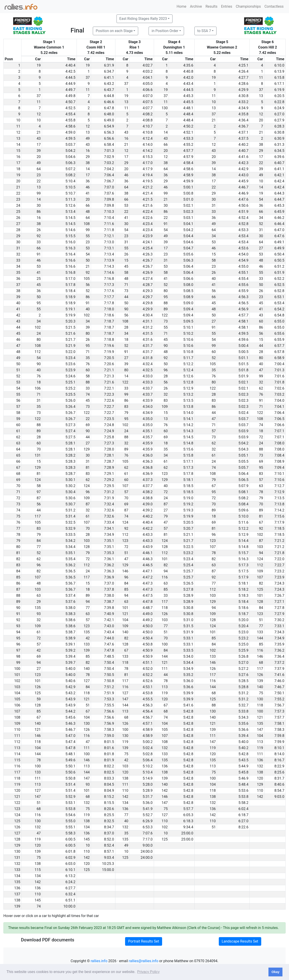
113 (165, 687)
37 (88, 78)
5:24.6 (70, 376)
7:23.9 (279, 577)
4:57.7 (188, 151)
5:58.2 (243, 803)
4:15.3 (148, 157)
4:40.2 (243, 145)
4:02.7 (148, 65)
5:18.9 (70, 297)
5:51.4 (70, 784)
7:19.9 (109, 352)
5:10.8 (188, 352)
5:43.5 (243, 760)
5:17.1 (188, 461)
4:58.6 (70, 126)
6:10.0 (279, 65)
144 (260, 638)
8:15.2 (109, 797)
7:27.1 (279, 602)
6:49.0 (109, 120)
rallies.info (99, 961)
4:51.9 (243, 212)
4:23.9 (148, 236)
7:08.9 (279, 461)
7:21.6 (109, 382)
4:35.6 (188, 65)
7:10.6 (279, 480)
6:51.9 (279, 273)
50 (88, 260)
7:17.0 (148, 839)
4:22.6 (148, 218)
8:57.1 (109, 851)
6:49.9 (279, 248)
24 (39, 333)
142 (165, 791)
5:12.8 (188, 382)
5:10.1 (188, 327)
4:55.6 (243, 285)
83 (166, 401)
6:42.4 (279, 181)
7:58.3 (109, 730)
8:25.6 (279, 772)
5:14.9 (148, 778)
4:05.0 (148, 84)
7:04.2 (109, 169)
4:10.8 (148, 132)
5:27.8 (188, 589)
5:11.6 (243, 522)
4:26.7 (148, 260)
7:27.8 (279, 608)
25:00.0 (187, 833)
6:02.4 (243, 809)
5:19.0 (188, 498)
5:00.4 (243, 346)
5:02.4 (243, 413)
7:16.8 (109, 279)
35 (88, 358)
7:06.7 (109, 181)
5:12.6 (70, 206)
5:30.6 (70, 498)
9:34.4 (188, 827)
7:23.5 (109, 419)
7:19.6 (109, 346)
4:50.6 (243, 206)
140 (125, 632)
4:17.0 (148, 163)
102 (87, 315)
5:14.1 (188, 419)
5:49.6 (70, 760)
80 (166, 291)
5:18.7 (243, 614)
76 (88, 364)
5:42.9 (70, 687)
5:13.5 (188, 401)
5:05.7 (243, 468)
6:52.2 (279, 279)
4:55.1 (243, 273)
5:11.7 (188, 358)
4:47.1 (148, 571)
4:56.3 (243, 297)
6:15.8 (279, 78)
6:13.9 (279, 71)
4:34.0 (148, 407)
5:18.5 (188, 486)
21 (214, 120)
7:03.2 (109, 163)
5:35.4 (70, 559)
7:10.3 (109, 212)
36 (166, 175)
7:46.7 (279, 687)
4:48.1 (188, 108)
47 (261, 370)
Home (181, 6)
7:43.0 (109, 626)
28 (126, 327)
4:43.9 (148, 547)
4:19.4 (148, 175)
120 (165, 699)
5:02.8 (148, 754)
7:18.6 (109, 315)
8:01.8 (109, 754)
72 (261, 437)
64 (39, 169)
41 (88, 193)
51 (126, 553)
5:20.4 (243, 626)
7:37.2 (279, 663)
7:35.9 (279, 644)
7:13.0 (109, 242)
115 (38, 870)
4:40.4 (70, 65)
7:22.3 (109, 394)
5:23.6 (70, 364)
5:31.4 (70, 516)
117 (38, 516)
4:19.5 (148, 181)
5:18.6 (243, 608)
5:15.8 (188, 455)
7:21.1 (109, 370)
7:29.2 (109, 480)
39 (39, 151)
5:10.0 (243, 516)
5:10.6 (188, 340)
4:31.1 (148, 321)
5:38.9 (70, 638)
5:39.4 (70, 656)
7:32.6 (109, 510)
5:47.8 (70, 748)
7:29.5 (109, 486)
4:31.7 (148, 346)
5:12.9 (188, 388)
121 (125, 614)
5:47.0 (70, 736)
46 (126, 175)
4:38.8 (148, 498)
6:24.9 (279, 108)
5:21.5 (70, 327)
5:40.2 (243, 748)
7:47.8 (109, 650)
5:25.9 (243, 650)
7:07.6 (109, 193)
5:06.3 (70, 163)
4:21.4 (148, 193)
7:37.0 (109, 583)
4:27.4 (148, 279)
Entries (227, 6)
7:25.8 (109, 437)
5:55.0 (70, 821)
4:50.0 (148, 626)
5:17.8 (70, 285)
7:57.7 (279, 717)
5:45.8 (243, 772)
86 (39, 212)
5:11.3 (70, 199)
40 (214, 279)
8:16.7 (279, 760)
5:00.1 (188, 187)
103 (87, 541)
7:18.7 (109, 321)
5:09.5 (188, 321)
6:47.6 (279, 236)
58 (214, 260)
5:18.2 (243, 589)
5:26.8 (243, 656)
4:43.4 (188, 84)
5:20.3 (70, 321)
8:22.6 (243, 827)
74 (88, 394)
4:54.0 (243, 254)
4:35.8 (243, 114)
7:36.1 (109, 559)
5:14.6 (70, 230)
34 (261, 218)
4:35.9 (148, 443)
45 (126, 266)
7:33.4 (109, 522)
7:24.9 (109, 431)
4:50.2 (188, 126)
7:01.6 (279, 376)
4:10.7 (148, 126)
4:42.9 (243, 169)
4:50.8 (148, 644)
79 (126, 413)
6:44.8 (109, 96)
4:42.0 (188, 78)
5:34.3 (243, 717)
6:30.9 (279, 138)
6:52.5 (279, 285)
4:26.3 (148, 254)
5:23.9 (70, 370)
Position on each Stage (114, 31)
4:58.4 (188, 163)
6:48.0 (109, 114)
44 (126, 297)
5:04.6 (70, 157)
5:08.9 (188, 297)
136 (260, 760)
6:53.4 (279, 303)
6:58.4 (109, 145)
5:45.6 (70, 717)
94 (261, 553)
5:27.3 (70, 425)
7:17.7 (109, 297)
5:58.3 (70, 833)
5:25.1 (70, 382)
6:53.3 (148, 827)
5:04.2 (70, 151)
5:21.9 (70, 346)
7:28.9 (109, 468)
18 (126, 340)
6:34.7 (109, 71)
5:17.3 (188, 468)
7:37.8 (109, 589)
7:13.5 (279, 498)
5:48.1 (70, 754)
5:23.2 (188, 553)
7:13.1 (109, 248)
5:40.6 (70, 681)
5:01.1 (243, 358)
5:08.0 (188, 285)
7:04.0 (279, 401)
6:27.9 (279, 120)
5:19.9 (70, 315)
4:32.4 (148, 364)
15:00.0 (108, 870)
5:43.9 (70, 699)
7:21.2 (279, 541)
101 (165, 559)
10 (214, 102)
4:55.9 (243, 291)
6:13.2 (70, 876)
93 (39, 614)
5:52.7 (148, 815)
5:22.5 (188, 547)
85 (126, 589)
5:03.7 (70, 145)
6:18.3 (188, 821)
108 (87, 224)
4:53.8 (148, 693)
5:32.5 (70, 522)
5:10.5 (70, 187)
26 (39, 230)
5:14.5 (70, 218)
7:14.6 (109, 273)
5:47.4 (70, 742)
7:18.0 (109, 309)
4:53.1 (148, 687)
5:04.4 (188, 236)
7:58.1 (279, 723)
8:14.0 (279, 754)
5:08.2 (70, 175)
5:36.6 (188, 687)
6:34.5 (279, 151)
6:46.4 (279, 224)
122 (165, 315)
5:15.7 (243, 553)
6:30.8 (279, 132)
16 (126, 138)
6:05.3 (188, 815)
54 (261, 199)
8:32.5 (109, 821)
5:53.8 (243, 797)
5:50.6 (70, 772)
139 (87, 650)
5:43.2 (70, 693)
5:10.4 (70, 181)
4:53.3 (188, 138)
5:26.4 (70, 407)
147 (125, 699)
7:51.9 (109, 693)
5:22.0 (70, 352)
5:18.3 (243, 596)
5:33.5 (70, 535)
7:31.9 (109, 498)
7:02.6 (279, 388)
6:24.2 (70, 882)
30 (214, 199)
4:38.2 (148, 492)
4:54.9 (243, 260)
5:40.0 (70, 669)
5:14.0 (188, 413)
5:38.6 (70, 620)
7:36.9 (109, 577)
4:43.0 (243, 175)
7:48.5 (109, 656)
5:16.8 (70, 273)
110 (125, 791)
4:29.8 (148, 303)
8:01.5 (109, 742)
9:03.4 (109, 858)
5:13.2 (188, 394)
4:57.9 (188, 157)
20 (261, 120)
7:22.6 (109, 401)
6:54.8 (279, 315)
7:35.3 (109, 553)
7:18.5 (279, 528)
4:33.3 (148, 382)
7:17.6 (109, 291)
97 (39, 492)
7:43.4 (109, 632)
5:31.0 (188, 620)
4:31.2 (148, 327)
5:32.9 (70, 528)
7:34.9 (109, 535)
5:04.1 (188, 224)
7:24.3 (279, 583)
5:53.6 (243, 791)
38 (261, 145)
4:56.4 (148, 711)
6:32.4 (70, 894)
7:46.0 (279, 681)
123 (165, 474)
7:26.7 (279, 596)
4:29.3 (148, 291)
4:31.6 (148, 340)
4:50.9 (148, 650)
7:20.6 (109, 364)
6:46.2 (279, 218)
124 (38, 480)
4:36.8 (148, 468)
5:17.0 (70, 279)
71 (126, 285)
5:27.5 (70, 437)
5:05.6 (188, 254)
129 (87, 449)
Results (211, 6)
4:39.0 (148, 504)
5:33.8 (243, 711)
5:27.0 (243, 663)
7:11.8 (109, 230)
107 (125, 486)
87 (39, 498)
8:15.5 (109, 803)
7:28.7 (109, 461)
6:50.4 (279, 254)
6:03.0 (70, 864)
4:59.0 (70, 132)
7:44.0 (109, 638)
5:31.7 (148, 797)
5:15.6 (188, 449)
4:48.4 (188, 114)
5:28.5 (243, 681)
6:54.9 (109, 126)
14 (166, 132)
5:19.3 (188, 510)
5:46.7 (70, 730)
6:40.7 (279, 163)
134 (125, 803)
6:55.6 (279, 333)
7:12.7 (279, 486)
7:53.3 (109, 699)
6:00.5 (70, 839)
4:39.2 (148, 510)
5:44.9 (243, 766)
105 (87, 279)
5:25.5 (70, 394)
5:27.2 (243, 669)
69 (88, 425)
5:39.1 (70, 644)
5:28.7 (70, 474)
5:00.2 (148, 742)
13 (261, 96)
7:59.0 (109, 736)
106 (38, 388)
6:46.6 (109, 102)
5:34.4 (70, 547)
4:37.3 (148, 480)
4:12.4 (148, 138)
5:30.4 (70, 492)
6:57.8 (279, 352)
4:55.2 (188, 145)
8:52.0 (109, 839)
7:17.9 (279, 522)
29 (261, 151)
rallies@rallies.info (144, 961)
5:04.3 (243, 449)
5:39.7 (70, 663)
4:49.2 (148, 620)
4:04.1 (148, 78)
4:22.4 (148, 212)
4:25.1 (243, 65)
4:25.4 (148, 248)
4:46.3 (148, 559)
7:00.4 (279, 364)
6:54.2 (279, 309)
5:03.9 (243, 431)
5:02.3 (188, 212)
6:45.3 (279, 206)
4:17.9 (148, 169)
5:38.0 (70, 608)
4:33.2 (243, 102)
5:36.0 (188, 681)
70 (39, 449)
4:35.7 (148, 437)
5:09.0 (188, 303)
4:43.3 (148, 535)
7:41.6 (279, 675)
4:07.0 (148, 96)
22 (261, 163)
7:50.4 (109, 663)
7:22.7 (109, 407)
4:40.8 (188, 71)
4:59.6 (243, 340)
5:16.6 (70, 260)
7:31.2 (109, 492)
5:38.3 (70, 614)
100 (165, 644)
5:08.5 (188, 291)
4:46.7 (243, 187)
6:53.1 (279, 297)
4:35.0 (148, 419)
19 (39, 65)
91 (166, 224)
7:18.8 (109, 340)
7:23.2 (279, 571)
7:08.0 (279, 443)
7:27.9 (279, 614)
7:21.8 (279, 553)
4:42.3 (243, 163)
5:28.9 (188, 596)
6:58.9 (279, 358)
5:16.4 (70, 254)
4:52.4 (243, 218)
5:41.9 (148, 809)
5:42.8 (188, 711)
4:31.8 (148, 358)
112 (38, 352)
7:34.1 (109, 528)
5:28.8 (243, 687)
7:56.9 (109, 723)
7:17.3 (109, 285)
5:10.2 (188, 333)
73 (126, 291)
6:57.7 (279, 346)
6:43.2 (109, 84)
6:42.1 (279, 175)
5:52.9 (70, 797)
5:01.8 (243, 370)
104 (125, 620)
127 (87, 681)
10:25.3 (108, 864)
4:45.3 (188, 96)
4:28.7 (148, 285)
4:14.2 (148, 151)
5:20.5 (188, 522)
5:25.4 (188, 565)
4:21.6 (148, 206)
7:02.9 (109, 157)
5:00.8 (188, 193)
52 (261, 224)
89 (166, 309)
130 (165, 108)
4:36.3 (148, 461)
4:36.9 (148, 474)
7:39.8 (109, 608)
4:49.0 (148, 614)
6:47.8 (109, 108)
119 (165, 693)
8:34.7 (109, 827)
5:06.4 (188, 266)
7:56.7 (279, 705)
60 (261, 321)
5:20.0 (243, 620)
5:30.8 (188, 608)
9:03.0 (279, 797)
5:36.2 (70, 565)
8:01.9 (109, 760)
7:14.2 (279, 510)
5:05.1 (243, 455)
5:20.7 (188, 528)
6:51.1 (70, 900)
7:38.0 (109, 596)
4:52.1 (188, 132)
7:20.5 (109, 358)
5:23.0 (243, 632)
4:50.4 (148, 638)
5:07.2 (70, 169)
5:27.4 (70, 431)
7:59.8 (279, 736)
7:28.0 (109, 449)
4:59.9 (188, 181)
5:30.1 (70, 480)
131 (38, 455)
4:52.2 (148, 675)
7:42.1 (109, 620)
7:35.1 (109, 541)
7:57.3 (279, 711)
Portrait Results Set (143, 941)
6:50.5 (279, 260)
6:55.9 (279, 340)
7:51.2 (109, 687)
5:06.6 (188, 279)
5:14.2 (188, 425)
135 (38, 608)
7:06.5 (279, 419)
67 (214, 486)
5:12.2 (188, 364)
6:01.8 (70, 851)
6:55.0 (279, 321)
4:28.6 (243, 84)
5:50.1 (70, 766)
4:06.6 (148, 90)
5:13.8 (188, 407)
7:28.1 (109, 455)
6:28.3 (279, 126)
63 (261, 486)
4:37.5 (243, 138)
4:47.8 (148, 602)
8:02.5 (109, 772)
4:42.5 (70, 71)
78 (261, 492)
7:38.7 (109, 602)
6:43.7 (109, 90)
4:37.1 (243, 132)
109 (165, 407)
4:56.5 (243, 303)
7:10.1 (279, 474)
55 (88, 236)
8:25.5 (109, 815)
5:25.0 (243, 644)
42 (88, 638)
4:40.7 (243, 151)
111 (165, 669)
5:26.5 (188, 583)
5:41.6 (188, 705)
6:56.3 (109, 132)
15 (214, 254)
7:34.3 (279, 632)
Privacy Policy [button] (148, 972)
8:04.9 (109, 791)
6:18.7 (243, 815)
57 (214, 431)
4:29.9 (243, 90)
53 (126, 206)
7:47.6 (109, 644)
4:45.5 (188, 102)
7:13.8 (279, 504)
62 (261, 388)
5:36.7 (70, 583)
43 (126, 132)
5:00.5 (243, 352)
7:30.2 (279, 620)
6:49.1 (279, 242)
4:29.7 (148, 297)
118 (165, 608)
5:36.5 (70, 571)
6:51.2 (279, 266)
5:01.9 (243, 376)
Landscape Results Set (240, 941)
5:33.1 (188, 638)
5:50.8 (70, 778)
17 (39, 145)
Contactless (274, 6)
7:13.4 (109, 254)
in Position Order (165, 31)
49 (88, 138)
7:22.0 (279, 559)
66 (166, 145)
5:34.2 (70, 541)
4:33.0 (148, 376)
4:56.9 (243, 309)
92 (39, 236)
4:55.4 (70, 114)
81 (88, 468)
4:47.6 (243, 199)
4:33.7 (148, 388)
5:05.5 (243, 461)
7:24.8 (109, 425)
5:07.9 (243, 486)
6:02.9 (70, 858)
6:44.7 (279, 199)
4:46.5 (148, 565)
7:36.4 (279, 656)
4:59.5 (70, 138)
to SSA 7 (204, 31)
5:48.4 (243, 784)
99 (39, 193)
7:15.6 (279, 516)
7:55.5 (109, 705)
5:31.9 (188, 632)
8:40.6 (279, 784)
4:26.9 (148, 273)
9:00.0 (148, 845)
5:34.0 (188, 656)
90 (126, 309)
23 (39, 175)
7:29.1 (109, 474)
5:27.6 (243, 675)
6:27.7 (70, 888)
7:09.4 (279, 468)
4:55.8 (70, 120)
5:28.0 (148, 784)
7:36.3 (109, 571)
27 (261, 248)
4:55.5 (148, 699)
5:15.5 (70, 236)
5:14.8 (188, 443)
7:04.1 (279, 407)
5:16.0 (70, 242)
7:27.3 (109, 443)
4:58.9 (188, 175)
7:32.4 (109, 504)
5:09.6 (243, 510)
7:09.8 (109, 199)
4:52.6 (148, 681)
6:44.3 (279, 193)
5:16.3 (70, 248)
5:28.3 (70, 461)
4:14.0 (148, 145)
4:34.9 (243, 108)
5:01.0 (188, 199)
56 (88, 285)
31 (214, 206)
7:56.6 (109, 711)
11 (261, 78)
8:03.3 (109, 778)
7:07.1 (279, 431)
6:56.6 (109, 138)
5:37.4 (70, 596)
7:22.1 (109, 388)
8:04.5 (109, 784)
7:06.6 (279, 425)
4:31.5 (148, 333)
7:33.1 (279, 626)
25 (39, 279)
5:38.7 (70, 632)
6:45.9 (279, 212)
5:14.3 (188, 431)
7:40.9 (109, 614)
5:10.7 (70, 193)
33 (214, 212)
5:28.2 (70, 455)
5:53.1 (70, 803)
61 (214, 455)
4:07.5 (148, 102)
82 (214, 559)
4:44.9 (70, 84)
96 (166, 370)
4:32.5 (148, 370)
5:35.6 (243, 723)
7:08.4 (279, 455)
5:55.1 (70, 827)
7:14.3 (109, 266)
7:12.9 (279, 492)
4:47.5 (148, 596)
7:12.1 (109, 236)
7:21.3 (109, 376)
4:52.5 (70, 108)
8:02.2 (109, 766)
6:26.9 (148, 821)
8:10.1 (279, 748)
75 (261, 693)
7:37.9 (279, 669)
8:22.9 (279, 766)
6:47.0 (279, 230)
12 (39, 114)
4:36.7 (243, 126)
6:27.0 (279, 114)
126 (165, 614)
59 (39, 699)
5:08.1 (243, 492)
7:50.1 (279, 693)
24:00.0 (147, 851)
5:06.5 (243, 480)
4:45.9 (243, 181)
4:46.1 (148, 553)
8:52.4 (109, 845)
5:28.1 (70, 443)
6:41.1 (109, 78)
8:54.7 (279, 791)
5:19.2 (188, 504)
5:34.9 (188, 669)
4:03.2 (148, 71)
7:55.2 (279, 699)
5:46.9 (243, 778)
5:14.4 (243, 541)
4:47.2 (148, 577)
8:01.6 (109, 748)
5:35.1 (70, 553)
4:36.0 (148, 455)
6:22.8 (279, 102)
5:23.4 (70, 358)
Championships (248, 6)
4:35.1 (148, 431)
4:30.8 (243, 96)
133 (260, 632)
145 (87, 839)
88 (166, 303)
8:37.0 (109, 833)
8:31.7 (279, 778)
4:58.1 (243, 321)
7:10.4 (109, 218)
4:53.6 (243, 248)
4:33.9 (148, 401)
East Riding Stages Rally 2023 (143, 19)
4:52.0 (148, 669)
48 (88, 212)
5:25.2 (70, 388)
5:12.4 (188, 370)
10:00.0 (69, 906)
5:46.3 (70, 723)
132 (165, 748)
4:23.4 (148, 224)
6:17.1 (279, 84)
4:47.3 (148, 583)
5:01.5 (243, 364)
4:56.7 (148, 717)
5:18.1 (188, 480)
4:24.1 (148, 242)
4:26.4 (243, 71)
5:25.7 (188, 571)
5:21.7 (70, 340)
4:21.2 (148, 187)
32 (261, 382)
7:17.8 (109, 303)
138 (165, 772)
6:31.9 (109, 65)
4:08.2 (148, 114)
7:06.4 (109, 175)
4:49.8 (70, 96)
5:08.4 (243, 504)
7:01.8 (279, 382)
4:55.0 (243, 266)
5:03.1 (188, 218)
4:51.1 (148, 663)
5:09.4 (188, 309)
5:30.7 (70, 504)
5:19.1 (70, 309)
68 (261, 663)
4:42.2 (148, 528)
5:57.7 (188, 809)
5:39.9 (188, 693)
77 (39, 547)
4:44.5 (70, 78)
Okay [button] (275, 972)
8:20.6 (109, 809)
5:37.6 (70, 602)
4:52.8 (243, 224)
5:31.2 (70, 510)
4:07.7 (148, 108)
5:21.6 (70, 333)
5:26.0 (70, 401)
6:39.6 (279, 157)
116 (165, 577)
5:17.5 (243, 571)
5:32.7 (243, 705)
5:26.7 (70, 413)
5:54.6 (70, 815)
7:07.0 (109, 187)
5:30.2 (70, 486)
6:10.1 (70, 870)
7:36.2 (109, 565)
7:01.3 (109, 151)
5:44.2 (70, 711)
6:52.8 (279, 291)
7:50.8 (109, 681)
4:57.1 (148, 723)
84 (39, 541)
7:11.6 (109, 224)
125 (260, 589)
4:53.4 (243, 236)
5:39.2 (70, 650)
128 (87, 547)
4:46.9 (243, 193)
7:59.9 (279, 742)
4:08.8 (148, 120)
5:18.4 (70, 291)
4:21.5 (148, 199)
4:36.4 (243, 120)
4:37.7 (148, 486)
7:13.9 (109, 260)
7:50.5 (109, 675)
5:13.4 (70, 212)
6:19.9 (279, 90)
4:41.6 (243, 157)
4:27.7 (243, 78)
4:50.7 (70, 102)
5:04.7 (188, 248)
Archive (196, 6)
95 (166, 297)
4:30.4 (148, 315)
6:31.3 (279, 145)
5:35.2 (188, 675)
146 (125, 571)
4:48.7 (148, 608)
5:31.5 (188, 626)
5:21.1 (188, 535)
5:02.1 (188, 206)
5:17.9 (243, 577)
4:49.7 (70, 90)
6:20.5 (279, 96)
